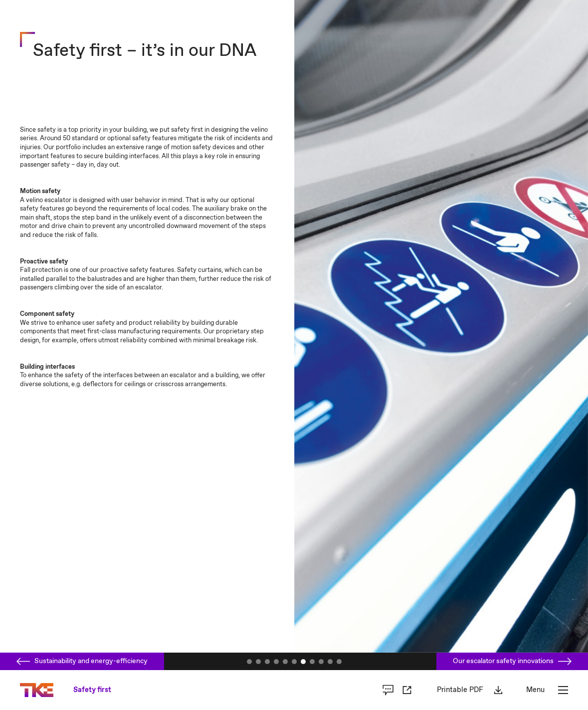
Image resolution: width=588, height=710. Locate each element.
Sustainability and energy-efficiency (82, 661)
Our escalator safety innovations (512, 661)
